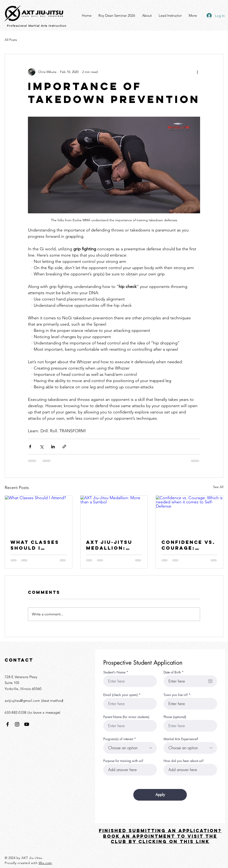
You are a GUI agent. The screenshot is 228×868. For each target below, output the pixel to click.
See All (218, 487)
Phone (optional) (175, 717)
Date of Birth (174, 672)
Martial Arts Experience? (181, 739)
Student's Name (114, 672)
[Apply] (160, 795)
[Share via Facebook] (30, 447)
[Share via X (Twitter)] (42, 447)
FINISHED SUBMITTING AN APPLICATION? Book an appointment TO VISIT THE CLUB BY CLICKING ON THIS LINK (160, 836)
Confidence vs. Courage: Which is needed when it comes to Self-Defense (189, 545)
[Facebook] (8, 724)
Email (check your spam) (121, 695)
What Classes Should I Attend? (35, 545)
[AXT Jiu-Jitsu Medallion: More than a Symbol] (114, 515)
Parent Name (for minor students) (126, 717)
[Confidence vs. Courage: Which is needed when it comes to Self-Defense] (189, 515)
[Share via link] (64, 447)
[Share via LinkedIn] (53, 447)
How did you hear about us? (184, 761)
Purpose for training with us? (123, 761)
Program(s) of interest (118, 739)
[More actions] (197, 72)
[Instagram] (17, 724)
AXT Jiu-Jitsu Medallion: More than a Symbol (109, 545)
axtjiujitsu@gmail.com (22, 701)
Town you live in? (176, 695)
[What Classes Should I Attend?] (39, 515)
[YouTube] (27, 724)
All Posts (11, 40)
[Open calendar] (210, 681)
